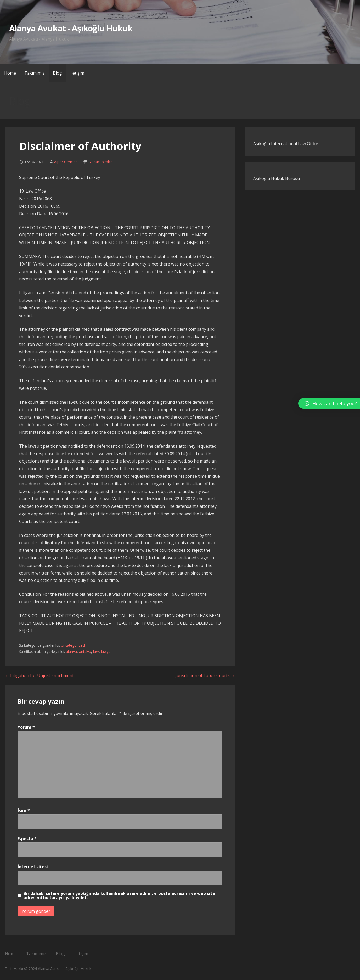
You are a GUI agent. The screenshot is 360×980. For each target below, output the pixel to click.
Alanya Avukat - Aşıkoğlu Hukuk (71, 28)
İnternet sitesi (33, 867)
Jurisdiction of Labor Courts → (205, 675)
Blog (57, 73)
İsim (24, 810)
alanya (71, 652)
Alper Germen (66, 162)
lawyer (106, 652)
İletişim (77, 73)
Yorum (26, 727)
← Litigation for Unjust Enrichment (39, 675)
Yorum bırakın (101, 162)
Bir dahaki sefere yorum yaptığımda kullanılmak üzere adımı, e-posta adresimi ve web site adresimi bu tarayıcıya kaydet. (119, 895)
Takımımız (34, 73)
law (96, 652)
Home (10, 73)
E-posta (27, 839)
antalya (85, 652)
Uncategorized (73, 645)
